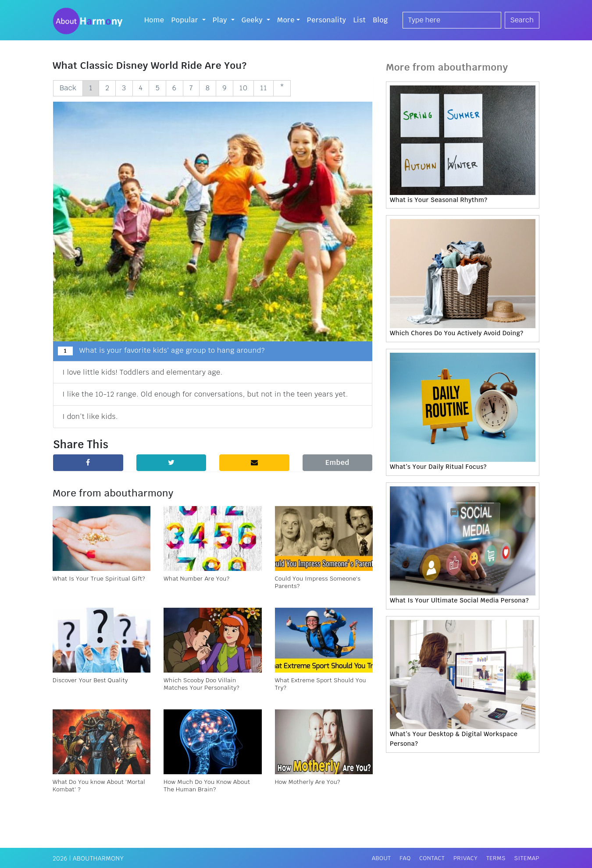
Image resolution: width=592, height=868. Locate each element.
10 (243, 88)
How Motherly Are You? (308, 782)
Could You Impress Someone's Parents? (318, 582)
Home (154, 20)
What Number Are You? (196, 579)
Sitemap (527, 858)
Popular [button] (185, 20)
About (382, 858)
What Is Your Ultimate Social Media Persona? (459, 600)
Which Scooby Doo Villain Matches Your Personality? (201, 684)
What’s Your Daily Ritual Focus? (438, 467)
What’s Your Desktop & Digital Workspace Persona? (454, 739)
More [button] (286, 20)
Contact (432, 858)
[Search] (452, 20)
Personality (327, 20)
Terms (496, 858)
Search (522, 20)
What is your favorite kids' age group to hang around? (161, 351)
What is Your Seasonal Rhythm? (439, 200)
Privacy (465, 858)
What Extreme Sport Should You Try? (321, 684)
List (359, 20)
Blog (380, 20)
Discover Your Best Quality (90, 680)
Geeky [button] (253, 20)
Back (68, 88)
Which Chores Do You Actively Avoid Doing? (456, 333)
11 (264, 88)
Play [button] (221, 20)
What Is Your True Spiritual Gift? (99, 579)
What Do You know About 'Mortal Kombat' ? (99, 786)
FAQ (405, 858)
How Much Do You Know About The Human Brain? (207, 786)
